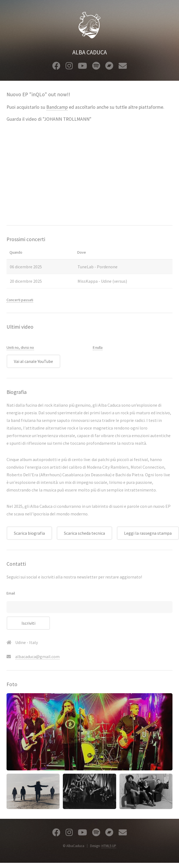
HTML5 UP (109, 846)
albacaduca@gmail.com (37, 657)
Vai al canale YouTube (33, 361)
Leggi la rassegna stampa (148, 533)
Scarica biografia (29, 533)
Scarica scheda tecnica (84, 533)
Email (11, 593)
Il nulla (98, 347)
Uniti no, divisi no (20, 347)
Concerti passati (20, 300)
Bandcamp (57, 107)
